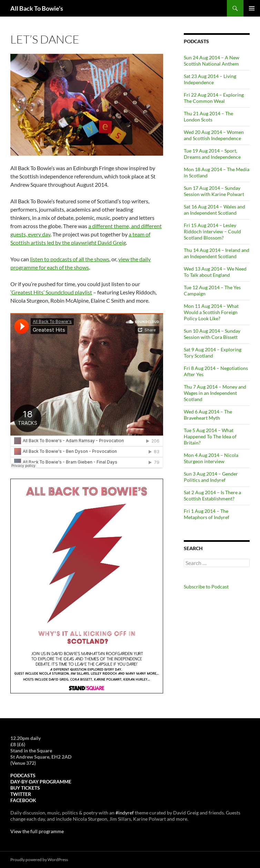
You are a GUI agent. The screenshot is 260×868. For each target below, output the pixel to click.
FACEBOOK (23, 800)
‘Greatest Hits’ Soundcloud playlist (51, 292)
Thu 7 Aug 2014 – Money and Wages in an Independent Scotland (215, 393)
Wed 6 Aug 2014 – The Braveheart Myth (208, 415)
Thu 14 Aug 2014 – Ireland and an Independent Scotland (217, 253)
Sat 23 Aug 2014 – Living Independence (210, 79)
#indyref (125, 813)
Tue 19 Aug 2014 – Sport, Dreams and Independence (212, 154)
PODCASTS (23, 775)
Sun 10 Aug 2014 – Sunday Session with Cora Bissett (212, 334)
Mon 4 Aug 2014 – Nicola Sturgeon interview (211, 458)
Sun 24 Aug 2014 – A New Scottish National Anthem (212, 61)
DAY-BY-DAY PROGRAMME (41, 782)
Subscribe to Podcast (206, 587)
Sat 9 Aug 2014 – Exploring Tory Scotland (213, 353)
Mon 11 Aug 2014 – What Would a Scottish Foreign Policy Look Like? (211, 312)
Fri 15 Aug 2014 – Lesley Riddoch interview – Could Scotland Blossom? (212, 231)
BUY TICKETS (25, 788)
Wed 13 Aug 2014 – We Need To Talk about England (215, 272)
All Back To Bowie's (37, 8)
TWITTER (21, 794)
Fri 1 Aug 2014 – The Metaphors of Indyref (207, 514)
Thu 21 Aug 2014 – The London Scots (208, 116)
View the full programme (37, 831)
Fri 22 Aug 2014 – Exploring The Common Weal (214, 98)
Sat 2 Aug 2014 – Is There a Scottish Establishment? (212, 495)
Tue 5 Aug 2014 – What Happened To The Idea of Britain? (210, 436)
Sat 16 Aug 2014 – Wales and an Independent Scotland (214, 210)
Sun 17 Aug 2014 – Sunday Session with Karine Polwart (214, 191)
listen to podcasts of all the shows (70, 259)
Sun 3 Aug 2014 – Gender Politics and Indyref (211, 477)
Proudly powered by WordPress (39, 860)
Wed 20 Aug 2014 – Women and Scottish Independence (214, 135)
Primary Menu (252, 8)
